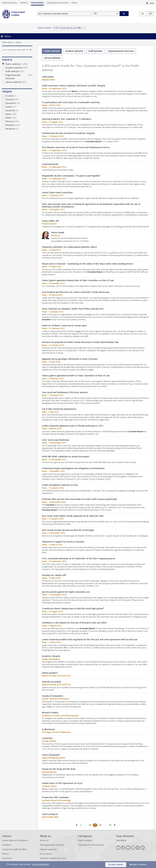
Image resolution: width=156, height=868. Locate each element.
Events (17, 107)
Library (74, 3)
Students (24, 3)
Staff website (7, 42)
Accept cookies (116, 865)
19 (96, 825)
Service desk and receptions (15, 840)
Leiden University (9, 3)
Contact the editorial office (14, 849)
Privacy (5, 854)
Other (17, 118)
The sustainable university (52, 845)
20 (101, 825)
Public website (17, 64)
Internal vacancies (48, 849)
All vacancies (46, 854)
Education (17, 103)
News (17, 114)
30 (111, 825)
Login (152, 3)
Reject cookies (139, 865)
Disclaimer (7, 858)
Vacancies (17, 129)
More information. (41, 864)
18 (90, 825)
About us (44, 840)
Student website (17, 68)
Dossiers (17, 99)
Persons (17, 121)
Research (17, 125)
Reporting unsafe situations (91, 845)
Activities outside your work (53, 858)
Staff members (37, 3)
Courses (17, 96)
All (95, 14)
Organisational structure (58, 3)
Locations (17, 110)
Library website (17, 82)
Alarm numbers (85, 840)
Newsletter (121, 840)
